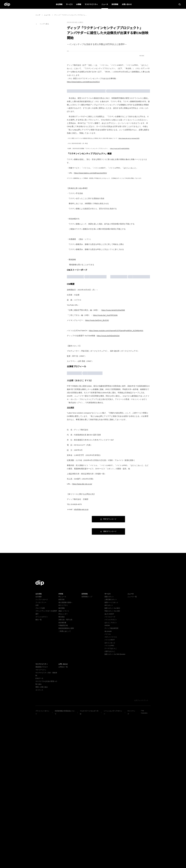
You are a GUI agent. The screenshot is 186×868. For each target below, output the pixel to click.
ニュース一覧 (132, 748)
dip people (108, 783)
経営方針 (62, 751)
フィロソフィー (41, 754)
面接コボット (109, 748)
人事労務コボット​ (111, 751)
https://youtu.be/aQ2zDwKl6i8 (114, 436)
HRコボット (109, 757)
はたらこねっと (110, 794)
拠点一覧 (39, 771)
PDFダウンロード (108, 670)
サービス (69, 4)
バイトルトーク (110, 768)
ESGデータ (39, 827)
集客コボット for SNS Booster (115, 806)
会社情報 (59, 4)
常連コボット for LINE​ (112, 762)
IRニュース (62, 748)
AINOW (107, 777)
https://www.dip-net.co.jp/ (84, 635)
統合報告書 (62, 774)
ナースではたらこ (111, 800)
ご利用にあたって (65, 783)
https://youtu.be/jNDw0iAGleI (110, 462)
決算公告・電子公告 (65, 771)
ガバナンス (39, 838)
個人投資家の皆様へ (65, 754)
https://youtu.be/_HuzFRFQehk (106, 442)
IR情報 (79, 4)
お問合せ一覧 (63, 818)
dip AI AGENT (109, 765)
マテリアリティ (41, 821)
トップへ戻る (44, 24)
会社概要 (39, 748)
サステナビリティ (91, 4)
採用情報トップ (87, 748)
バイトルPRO (110, 797)
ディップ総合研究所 (111, 780)
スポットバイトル (111, 788)
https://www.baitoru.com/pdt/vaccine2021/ (85, 82)
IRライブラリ (63, 757)
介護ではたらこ (110, 803)
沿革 (37, 757)
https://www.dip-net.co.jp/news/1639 (130, 182)
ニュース (105, 4)
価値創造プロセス (42, 818)
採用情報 (115, 4)
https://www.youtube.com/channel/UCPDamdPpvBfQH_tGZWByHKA (118, 457)
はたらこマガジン (111, 774)
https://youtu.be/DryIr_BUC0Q (98, 447)
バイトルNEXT (109, 791)
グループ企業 (40, 760)
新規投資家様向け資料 (66, 780)
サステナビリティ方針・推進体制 (47, 824)
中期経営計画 (63, 777)
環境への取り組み (42, 836)
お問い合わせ (127, 4)
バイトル (108, 786)
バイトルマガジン (111, 771)
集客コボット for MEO (112, 760)
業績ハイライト (64, 762)
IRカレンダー (63, 765)
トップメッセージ (42, 751)
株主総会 (62, 768)
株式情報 (62, 760)
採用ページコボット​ (111, 754)
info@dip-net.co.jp (82, 661)
